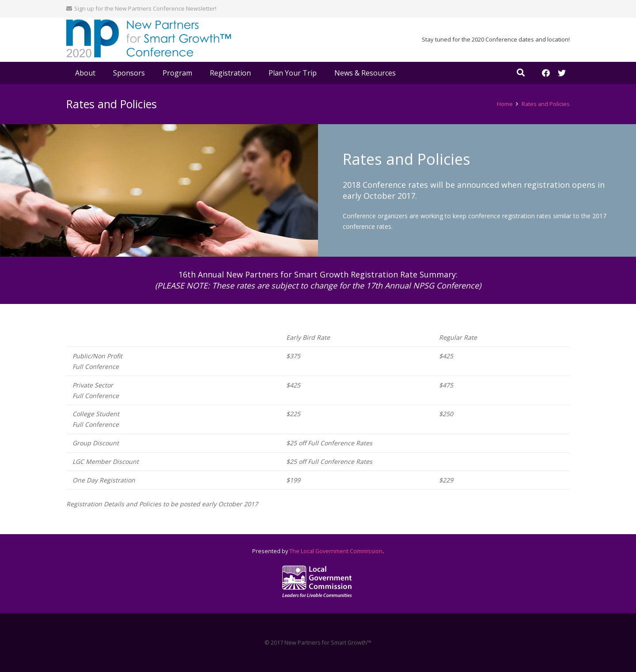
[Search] (521, 73)
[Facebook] (546, 73)
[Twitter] (562, 73)
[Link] (149, 40)
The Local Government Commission (336, 551)
